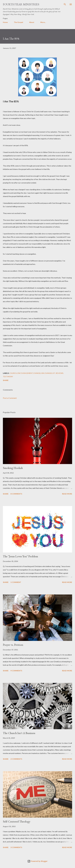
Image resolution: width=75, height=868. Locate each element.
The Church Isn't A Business (19, 733)
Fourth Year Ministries (21, 4)
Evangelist (50, 373)
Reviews (60, 373)
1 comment (16, 582)
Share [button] (6, 380)
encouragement (25, 373)
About (32, 22)
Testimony (8, 377)
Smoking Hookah (13, 468)
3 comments (16, 847)
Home (5, 22)
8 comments (16, 494)
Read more (67, 494)
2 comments (16, 759)
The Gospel (18, 22)
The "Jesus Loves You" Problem (20, 556)
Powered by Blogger (37, 861)
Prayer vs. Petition (13, 645)
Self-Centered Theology (17, 821)
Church (13, 373)
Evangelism (39, 373)
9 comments (16, 671)
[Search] (65, 4)
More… (43, 22)
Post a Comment (10, 398)
